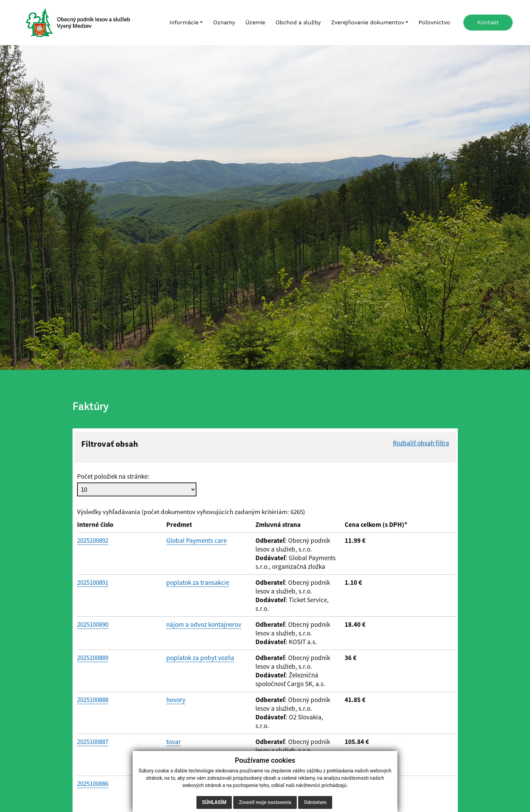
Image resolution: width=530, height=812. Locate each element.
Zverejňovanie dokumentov (368, 22)
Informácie (184, 22)
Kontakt (488, 22)
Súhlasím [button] (214, 802)
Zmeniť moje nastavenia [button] (265, 802)
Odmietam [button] (315, 802)
